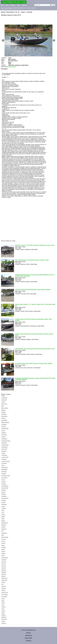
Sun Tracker (5, 595)
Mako (3, 519)
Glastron (4, 484)
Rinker (3, 549)
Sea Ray (4, 566)
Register (24, 5)
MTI (3, 531)
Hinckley (4, 494)
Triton (3, 609)
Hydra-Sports (5, 498)
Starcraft (4, 586)
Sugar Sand (5, 592)
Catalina (4, 433)
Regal (3, 545)
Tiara (3, 605)
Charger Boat (5, 445)
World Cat (4, 619)
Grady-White (5, 488)
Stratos (3, 590)
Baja (3, 406)
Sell (7, 5)
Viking (3, 613)
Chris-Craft (4, 449)
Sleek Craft (4, 578)
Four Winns (4, 478)
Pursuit (3, 541)
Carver (3, 431)
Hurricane (4, 496)
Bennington (4, 416)
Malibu (3, 517)
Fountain (4, 474)
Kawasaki (4, 504)
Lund (3, 513)
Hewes (3, 492)
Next (54, 40)
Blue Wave (4, 420)
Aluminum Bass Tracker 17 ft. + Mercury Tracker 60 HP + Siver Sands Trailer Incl (35, 305)
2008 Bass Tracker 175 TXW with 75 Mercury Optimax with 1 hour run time (35, 245)
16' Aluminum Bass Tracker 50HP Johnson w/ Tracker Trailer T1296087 (34, 364)
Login (19, 5)
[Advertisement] (28, 20)
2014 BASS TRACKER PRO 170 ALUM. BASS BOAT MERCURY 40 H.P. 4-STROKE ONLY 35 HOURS (35, 275)
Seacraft (4, 568)
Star (3, 584)
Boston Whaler (5, 422)
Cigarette (4, 451)
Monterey (4, 529)
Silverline (4, 572)
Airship (3, 396)
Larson (3, 506)
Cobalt (3, 453)
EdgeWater (4, 470)
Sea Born (4, 560)
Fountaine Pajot (6, 476)
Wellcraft (4, 617)
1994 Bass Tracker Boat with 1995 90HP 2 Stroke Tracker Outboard (33, 290)
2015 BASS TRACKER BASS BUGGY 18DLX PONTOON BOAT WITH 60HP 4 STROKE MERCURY (35, 379)
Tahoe (3, 603)
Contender (4, 455)
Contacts (13, 5)
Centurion (4, 435)
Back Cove (4, 404)
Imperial (4, 500)
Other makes (5, 537)
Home (3, 5)
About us (28, 633)
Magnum (4, 525)
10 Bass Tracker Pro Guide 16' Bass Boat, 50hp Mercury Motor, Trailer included (33, 320)
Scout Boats (5, 558)
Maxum (3, 527)
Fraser (3, 480)
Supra (3, 599)
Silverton (4, 574)
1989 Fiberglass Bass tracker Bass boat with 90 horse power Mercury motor (35, 349)
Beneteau (4, 414)
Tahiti (3, 601)
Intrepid (3, 502)
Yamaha (4, 623)
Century (4, 437)
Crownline (4, 463)
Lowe (3, 511)
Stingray (4, 588)
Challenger (4, 439)
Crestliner (4, 459)
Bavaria (3, 410)
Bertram (4, 418)
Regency (4, 547)
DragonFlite (5, 467)
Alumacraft (4, 398)
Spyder (3, 582)
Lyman (3, 515)
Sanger (3, 552)
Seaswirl (4, 570)
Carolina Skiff (5, 429)
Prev (3, 40)
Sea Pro (4, 564)
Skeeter (3, 576)
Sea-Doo (4, 562)
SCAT (3, 556)
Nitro (3, 535)
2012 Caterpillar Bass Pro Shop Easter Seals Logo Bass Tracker (32, 260)
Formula (4, 482)
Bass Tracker (5, 408)
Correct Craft (5, 457)
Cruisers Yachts (6, 461)
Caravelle (4, 424)
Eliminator (4, 472)
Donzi (3, 465)
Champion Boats (6, 441)
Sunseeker (4, 597)
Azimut (3, 402)
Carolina (4, 426)
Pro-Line (4, 539)
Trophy (3, 611)
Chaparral (4, 443)
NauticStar (4, 533)
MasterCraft (5, 523)
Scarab (3, 554)
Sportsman (4, 580)
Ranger (3, 543)
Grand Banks (5, 486)
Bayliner (4, 412)
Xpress (3, 621)
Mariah (3, 521)
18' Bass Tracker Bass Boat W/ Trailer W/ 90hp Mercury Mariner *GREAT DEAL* (34, 335)
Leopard (4, 508)
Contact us (29, 641)
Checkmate (4, 447)
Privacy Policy (29, 638)
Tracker (3, 607)
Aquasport (4, 400)
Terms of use (29, 635)
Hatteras (4, 490)
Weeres (3, 615)
